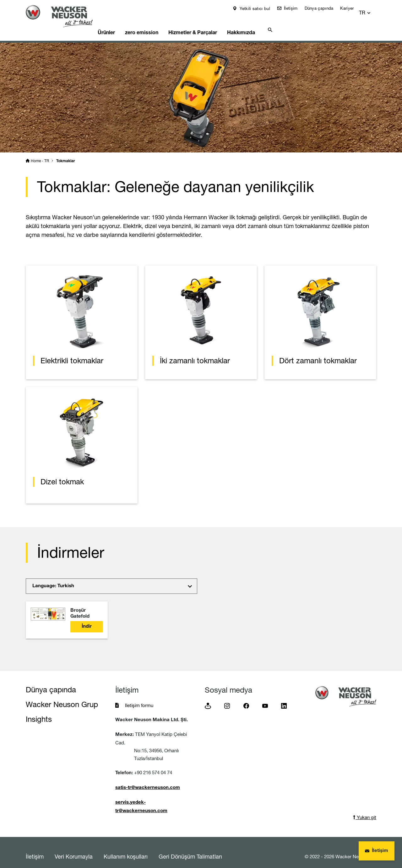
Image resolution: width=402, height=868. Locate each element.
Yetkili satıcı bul (259, 8)
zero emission (157, 24)
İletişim (294, 8)
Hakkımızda (263, 24)
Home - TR (40, 153)
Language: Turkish (53, 578)
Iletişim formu (139, 698)
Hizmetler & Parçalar (211, 24)
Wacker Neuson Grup (62, 697)
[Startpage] (64, 16)
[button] (371, 10)
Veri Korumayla (74, 849)
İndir (87, 619)
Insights (39, 711)
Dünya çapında (323, 8)
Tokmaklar (66, 153)
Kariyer (351, 8)
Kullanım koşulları (126, 849)
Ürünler (118, 24)
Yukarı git (365, 809)
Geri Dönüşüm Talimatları (190, 849)
